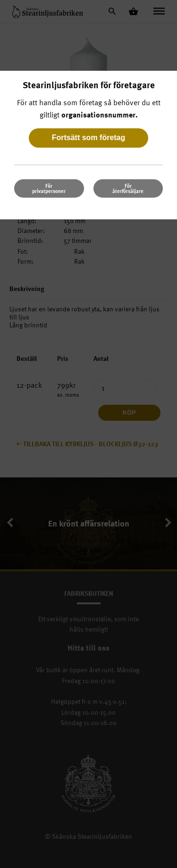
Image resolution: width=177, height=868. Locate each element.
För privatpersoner (49, 188)
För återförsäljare (128, 188)
